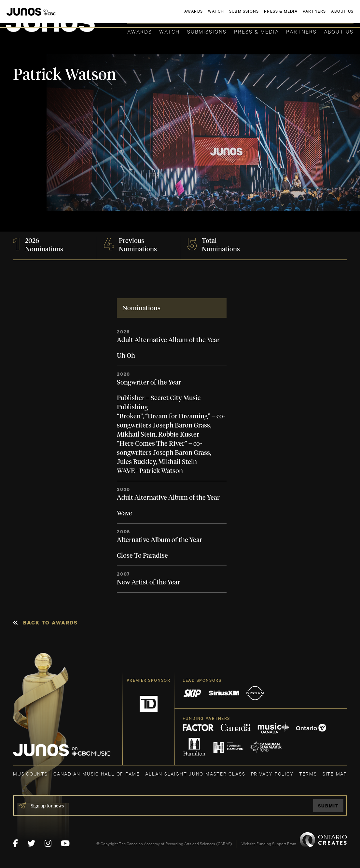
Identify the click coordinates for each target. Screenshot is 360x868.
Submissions (207, 31)
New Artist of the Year (148, 582)
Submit (328, 806)
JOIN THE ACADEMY (263, 15)
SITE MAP (335, 773)
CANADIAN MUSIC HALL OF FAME (97, 773)
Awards (140, 31)
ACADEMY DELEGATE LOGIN (323, 15)
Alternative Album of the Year (159, 540)
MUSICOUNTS (30, 773)
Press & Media (256, 31)
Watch (170, 31)
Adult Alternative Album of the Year (168, 340)
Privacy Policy (272, 773)
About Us (339, 31)
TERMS (308, 773)
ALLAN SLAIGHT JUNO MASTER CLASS (195, 773)
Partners (301, 31)
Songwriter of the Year (149, 383)
